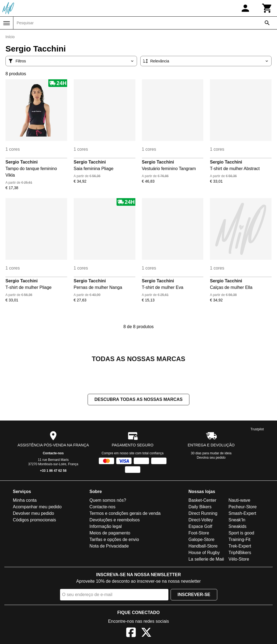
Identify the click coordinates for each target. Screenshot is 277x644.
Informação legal (106, 526)
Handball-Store (203, 546)
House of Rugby (204, 553)
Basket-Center (202, 500)
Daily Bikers (200, 507)
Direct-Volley (201, 520)
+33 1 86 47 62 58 (53, 471)
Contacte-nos (53, 453)
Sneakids (237, 526)
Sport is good (241, 533)
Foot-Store (199, 533)
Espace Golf (200, 526)
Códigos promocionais (34, 520)
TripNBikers (240, 553)
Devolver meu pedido (33, 513)
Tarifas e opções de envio (114, 539)
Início (10, 37)
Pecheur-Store (242, 507)
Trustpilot (257, 429)
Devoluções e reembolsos (115, 520)
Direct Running (203, 513)
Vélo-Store (239, 559)
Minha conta (25, 500)
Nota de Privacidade (109, 546)
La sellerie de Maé (206, 559)
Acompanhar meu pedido (37, 507)
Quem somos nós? (108, 500)
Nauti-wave (239, 500)
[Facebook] (131, 633)
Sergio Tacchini (22, 162)
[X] (146, 633)
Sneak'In (237, 520)
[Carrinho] (267, 8)
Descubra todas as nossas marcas (138, 399)
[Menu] (7, 23)
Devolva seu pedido (211, 458)
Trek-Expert (240, 546)
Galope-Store (201, 539)
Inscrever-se (194, 595)
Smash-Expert (242, 513)
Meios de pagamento (110, 533)
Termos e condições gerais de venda (125, 513)
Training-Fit (239, 539)
